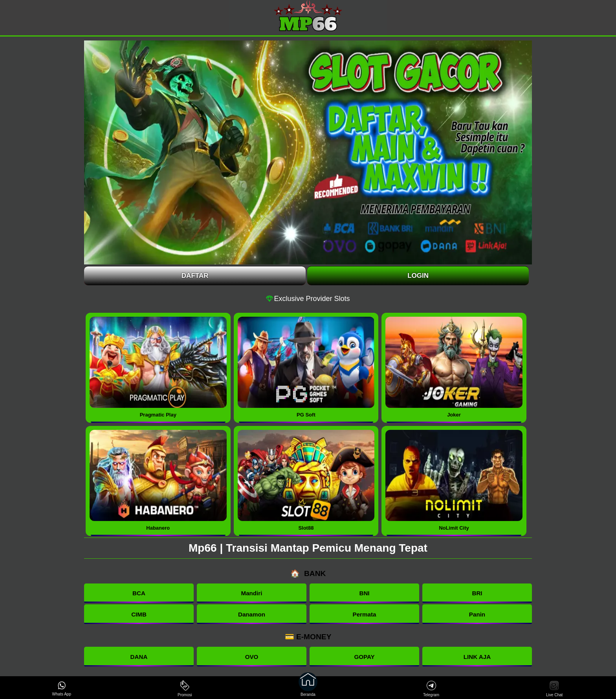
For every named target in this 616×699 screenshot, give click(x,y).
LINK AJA (477, 657)
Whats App (62, 689)
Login (418, 276)
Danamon (252, 614)
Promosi (185, 689)
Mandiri (251, 593)
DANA (139, 657)
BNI (364, 593)
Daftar (195, 276)
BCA (139, 593)
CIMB (139, 614)
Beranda (308, 688)
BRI (477, 593)
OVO (252, 657)
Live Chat (554, 689)
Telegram (431, 689)
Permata (365, 614)
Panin (477, 614)
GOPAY (364, 657)
